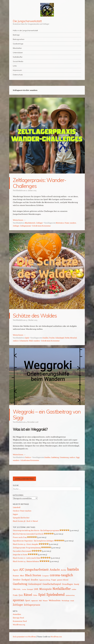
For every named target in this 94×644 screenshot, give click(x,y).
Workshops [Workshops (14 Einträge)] (65, 600)
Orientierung (64, 457)
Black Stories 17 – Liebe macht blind (27, 558)
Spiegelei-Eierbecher (21, 518)
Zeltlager (39, 223)
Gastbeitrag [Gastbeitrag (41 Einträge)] (20, 584)
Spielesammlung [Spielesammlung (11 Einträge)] (70, 595)
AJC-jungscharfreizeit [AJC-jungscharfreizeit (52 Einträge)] (34, 569)
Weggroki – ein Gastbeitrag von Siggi (47, 415)
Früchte (52, 338)
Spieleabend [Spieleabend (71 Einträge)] (56, 594)
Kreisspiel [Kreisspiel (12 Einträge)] (30, 589)
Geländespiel (60, 338)
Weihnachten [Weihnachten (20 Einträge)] (55, 600)
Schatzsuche (24, 341)
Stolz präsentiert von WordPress (24, 637)
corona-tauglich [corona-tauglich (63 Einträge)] (61, 575)
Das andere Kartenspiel (22, 551)
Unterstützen (18, 53)
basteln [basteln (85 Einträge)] (73, 569)
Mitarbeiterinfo (30, 223)
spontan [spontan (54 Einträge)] (19, 600)
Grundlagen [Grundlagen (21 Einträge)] (67, 584)
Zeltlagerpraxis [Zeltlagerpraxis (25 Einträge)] (32, 605)
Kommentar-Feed (20, 621)
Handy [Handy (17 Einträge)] (77, 584)
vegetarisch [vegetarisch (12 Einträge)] (34, 601)
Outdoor (28, 457)
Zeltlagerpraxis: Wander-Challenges (40, 183)
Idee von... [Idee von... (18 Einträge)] (17, 589)
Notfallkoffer (18, 57)
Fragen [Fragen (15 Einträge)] (54, 580)
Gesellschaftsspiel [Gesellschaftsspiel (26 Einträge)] (52, 584)
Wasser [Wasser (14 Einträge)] (45, 600)
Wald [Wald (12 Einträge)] (40, 601)
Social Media (18, 61)
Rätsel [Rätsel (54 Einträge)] (28, 595)
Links (15, 66)
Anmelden (17, 614)
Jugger (15, 514)
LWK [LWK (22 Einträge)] (36, 589)
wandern (73, 223)
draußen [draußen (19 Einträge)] (35, 580)
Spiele (27, 338)
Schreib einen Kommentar (41, 226)
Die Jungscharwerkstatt (27, 21)
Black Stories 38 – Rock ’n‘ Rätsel (25, 521)
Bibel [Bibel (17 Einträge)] (22, 575)
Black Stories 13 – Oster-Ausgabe (26, 544)
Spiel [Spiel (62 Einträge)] (42, 594)
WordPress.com (56, 637)
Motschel (73, 338)
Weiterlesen (19, 220)
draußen (45, 338)
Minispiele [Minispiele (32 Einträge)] (45, 589)
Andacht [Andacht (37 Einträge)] (55, 570)
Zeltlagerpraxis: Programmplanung (27, 548)
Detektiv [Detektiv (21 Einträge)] (17, 580)
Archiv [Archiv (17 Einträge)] (64, 570)
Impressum (17, 70)
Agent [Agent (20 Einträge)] (16, 570)
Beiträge (16, 35)
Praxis (67, 223)
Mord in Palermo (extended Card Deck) (28, 534)
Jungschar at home (20, 554)
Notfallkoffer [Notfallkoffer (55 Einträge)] (62, 589)
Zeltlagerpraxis (25, 226)
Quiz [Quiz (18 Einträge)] (21, 595)
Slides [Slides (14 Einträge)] (35, 595)
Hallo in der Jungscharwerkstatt (25, 30)
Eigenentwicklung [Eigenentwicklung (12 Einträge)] (45, 580)
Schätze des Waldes (35, 316)
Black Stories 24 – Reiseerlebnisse (26, 561)
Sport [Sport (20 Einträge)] (28, 600)
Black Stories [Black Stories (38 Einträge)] (33, 575)
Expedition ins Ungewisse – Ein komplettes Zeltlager (33, 541)
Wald (31, 341)
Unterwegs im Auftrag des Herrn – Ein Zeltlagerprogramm (36, 530)
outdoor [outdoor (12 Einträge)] (74, 589)
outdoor (16, 341)
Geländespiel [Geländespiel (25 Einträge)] (35, 584)
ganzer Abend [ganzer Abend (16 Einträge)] (63, 580)
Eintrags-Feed (18, 618)
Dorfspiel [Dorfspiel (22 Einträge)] (26, 580)
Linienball (17, 507)
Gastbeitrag (55, 457)
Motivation (60, 223)
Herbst (67, 338)
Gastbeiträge (18, 44)
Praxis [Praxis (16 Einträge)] (15, 595)
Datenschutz (18, 75)
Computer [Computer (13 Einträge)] (45, 576)
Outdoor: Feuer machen (22, 511)
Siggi (78, 457)
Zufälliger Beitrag (24, 479)
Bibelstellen (17, 48)
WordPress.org (19, 625)
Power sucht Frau (20, 537)
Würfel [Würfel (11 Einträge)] (72, 601)
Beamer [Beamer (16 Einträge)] (16, 576)
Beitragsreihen (19, 39)
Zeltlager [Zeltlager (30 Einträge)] (18, 605)
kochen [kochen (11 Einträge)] (24, 589)
